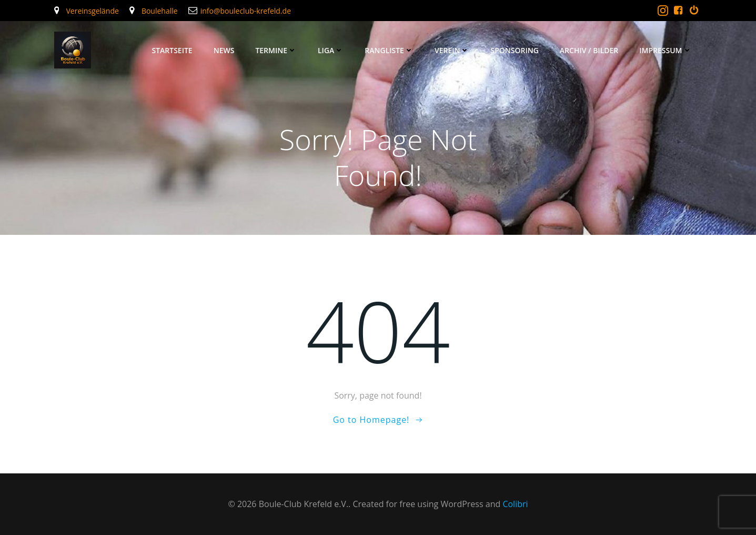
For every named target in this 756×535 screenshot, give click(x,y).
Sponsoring (514, 50)
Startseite (172, 50)
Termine (276, 50)
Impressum (665, 50)
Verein (452, 50)
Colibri (515, 504)
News (224, 50)
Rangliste (389, 50)
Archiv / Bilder (589, 50)
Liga (331, 50)
